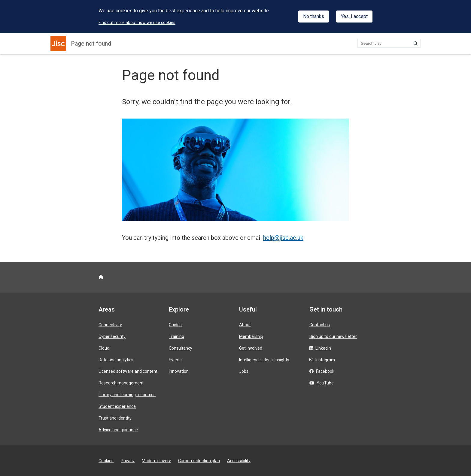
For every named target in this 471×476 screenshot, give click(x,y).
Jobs (244, 371)
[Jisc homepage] (58, 44)
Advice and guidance (118, 430)
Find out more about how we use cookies (137, 23)
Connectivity (110, 325)
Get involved (251, 348)
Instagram (325, 360)
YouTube (325, 383)
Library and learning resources (127, 395)
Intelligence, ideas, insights (264, 360)
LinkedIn (323, 348)
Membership (251, 336)
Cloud (104, 348)
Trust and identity (115, 418)
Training (176, 336)
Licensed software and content (128, 371)
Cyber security (112, 336)
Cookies (106, 461)
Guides (175, 325)
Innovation (179, 371)
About (245, 325)
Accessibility (239, 461)
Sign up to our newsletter (333, 336)
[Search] (416, 43)
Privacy (128, 461)
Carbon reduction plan (199, 461)
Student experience (117, 406)
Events (175, 360)
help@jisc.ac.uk (283, 238)
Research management (121, 383)
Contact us (320, 325)
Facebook (325, 371)
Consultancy (181, 348)
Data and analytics (116, 360)
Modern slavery (156, 461)
